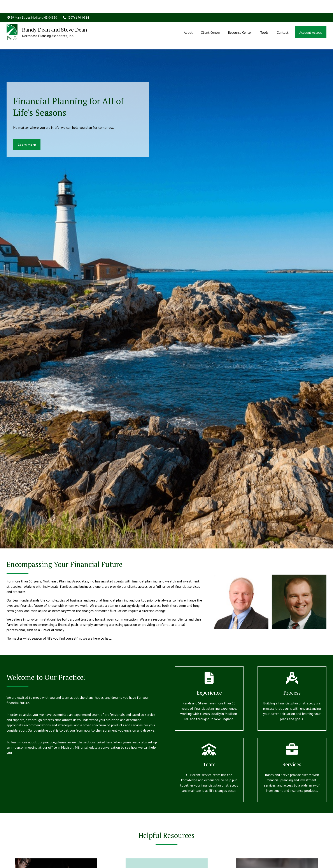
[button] (188, 19)
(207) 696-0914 (76, 4)
